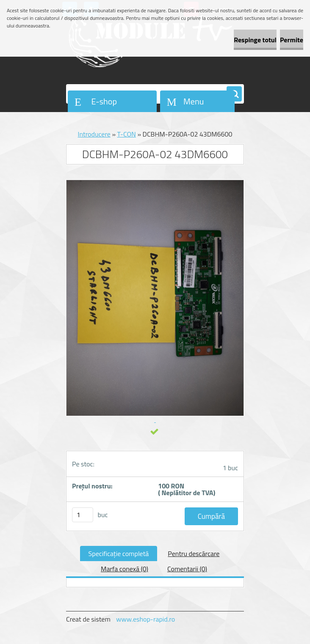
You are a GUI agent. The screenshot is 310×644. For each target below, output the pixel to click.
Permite (292, 40)
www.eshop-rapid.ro (145, 619)
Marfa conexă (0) (125, 569)
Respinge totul (255, 40)
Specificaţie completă (119, 554)
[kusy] (83, 515)
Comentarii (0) (187, 569)
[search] (234, 94)
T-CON (127, 134)
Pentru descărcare (194, 554)
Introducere (94, 134)
